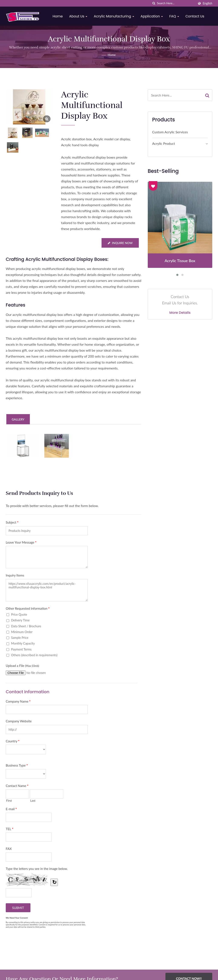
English (207, 3)
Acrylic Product (164, 143)
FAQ (174, 16)
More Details (180, 313)
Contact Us (195, 16)
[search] (154, 3)
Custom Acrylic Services (170, 132)
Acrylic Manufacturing (114, 16)
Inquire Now (120, 243)
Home (58, 16)
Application (152, 16)
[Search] (176, 3)
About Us (79, 16)
